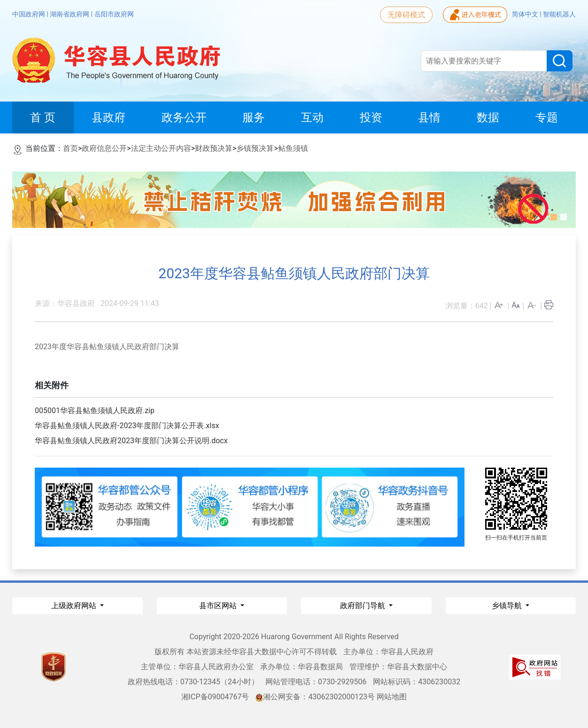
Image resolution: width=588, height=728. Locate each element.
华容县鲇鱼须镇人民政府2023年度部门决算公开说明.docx (131, 441)
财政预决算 (214, 148)
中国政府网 (29, 14)
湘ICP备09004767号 (215, 697)
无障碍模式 (406, 15)
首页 (70, 148)
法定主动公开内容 (161, 148)
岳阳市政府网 (114, 14)
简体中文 (526, 14)
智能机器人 (559, 14)
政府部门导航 (364, 606)
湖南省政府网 (70, 14)
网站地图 (392, 697)
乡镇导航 (508, 606)
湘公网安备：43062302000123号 (315, 697)
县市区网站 (219, 606)
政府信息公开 (104, 148)
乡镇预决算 (255, 148)
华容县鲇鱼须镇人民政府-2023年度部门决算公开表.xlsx (127, 426)
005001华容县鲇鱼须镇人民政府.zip (95, 411)
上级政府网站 (75, 606)
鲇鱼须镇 (293, 148)
